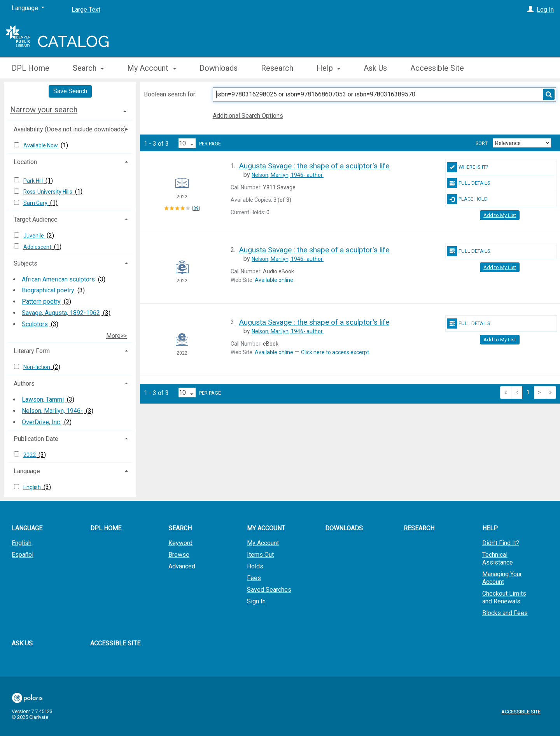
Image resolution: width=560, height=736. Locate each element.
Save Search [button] (70, 91)
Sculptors (35, 324)
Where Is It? (468, 167)
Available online (274, 280)
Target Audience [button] (36, 219)
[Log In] (530, 10)
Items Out (260, 555)
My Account (263, 543)
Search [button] (88, 68)
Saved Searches (269, 590)
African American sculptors (58, 279)
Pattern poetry (41, 302)
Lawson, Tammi (43, 399)
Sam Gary (36, 203)
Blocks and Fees (505, 613)
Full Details (469, 183)
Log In (545, 10)
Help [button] (328, 68)
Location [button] (25, 162)
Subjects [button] (25, 263)
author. (288, 175)
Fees (254, 578)
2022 (30, 455)
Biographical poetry (48, 290)
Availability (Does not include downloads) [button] (70, 129)
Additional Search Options (248, 116)
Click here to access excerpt (335, 352)
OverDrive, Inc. (41, 422)
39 (196, 208)
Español (23, 555)
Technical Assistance (498, 559)
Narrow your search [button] (44, 110)
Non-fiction (37, 367)
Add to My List (500, 215)
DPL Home (31, 68)
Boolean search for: (171, 94)
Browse (179, 555)
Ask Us (375, 68)
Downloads (219, 68)
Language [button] (27, 471)
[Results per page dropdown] (187, 143)
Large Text (86, 10)
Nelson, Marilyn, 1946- (52, 411)
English (33, 487)
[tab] (70, 110)
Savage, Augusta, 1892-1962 (61, 313)
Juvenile (34, 236)
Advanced (182, 566)
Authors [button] (24, 384)
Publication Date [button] (36, 439)
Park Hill (34, 181)
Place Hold (467, 199)
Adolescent (38, 247)
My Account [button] (151, 68)
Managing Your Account (502, 578)
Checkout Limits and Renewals (504, 597)
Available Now (41, 145)
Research (277, 68)
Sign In (256, 601)
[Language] (28, 8)
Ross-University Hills (48, 192)
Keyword (180, 543)
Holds (255, 566)
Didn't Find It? (501, 543)
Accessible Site (437, 68)
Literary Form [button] (32, 351)
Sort (482, 143)
